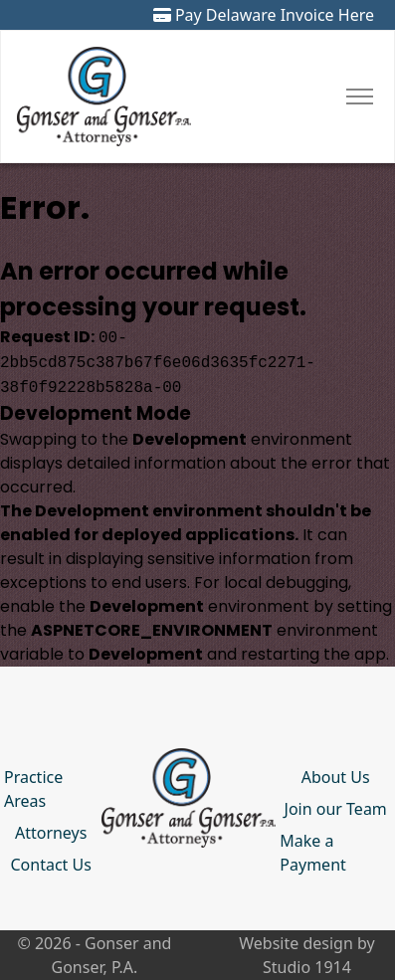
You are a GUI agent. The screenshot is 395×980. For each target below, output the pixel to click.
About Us (336, 777)
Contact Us (50, 865)
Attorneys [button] (51, 833)
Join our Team (336, 809)
